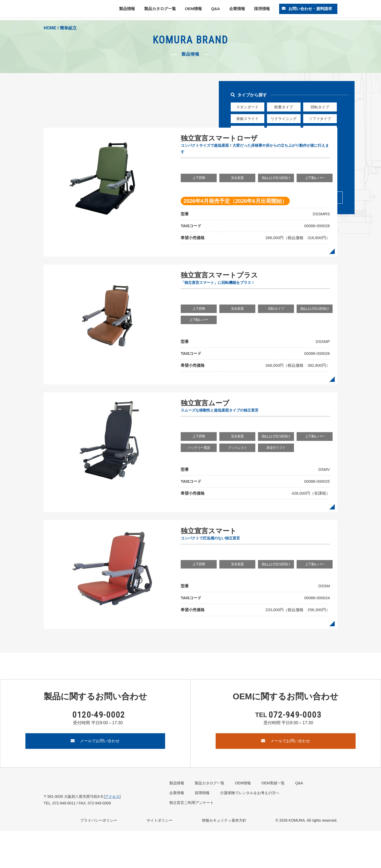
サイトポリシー (160, 857)
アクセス (112, 834)
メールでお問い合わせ (95, 778)
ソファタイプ (320, 119)
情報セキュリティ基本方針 (224, 857)
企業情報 (236, 10)
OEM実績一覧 (273, 820)
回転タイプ (320, 107)
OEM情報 (194, 10)
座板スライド (247, 119)
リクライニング (284, 119)
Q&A (215, 10)
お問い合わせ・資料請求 (309, 10)
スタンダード (247, 107)
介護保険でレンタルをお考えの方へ (250, 830)
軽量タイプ (284, 107)
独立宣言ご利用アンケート (192, 840)
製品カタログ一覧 (160, 10)
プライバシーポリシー (99, 857)
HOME (50, 28)
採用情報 (260, 10)
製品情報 (128, 10)
